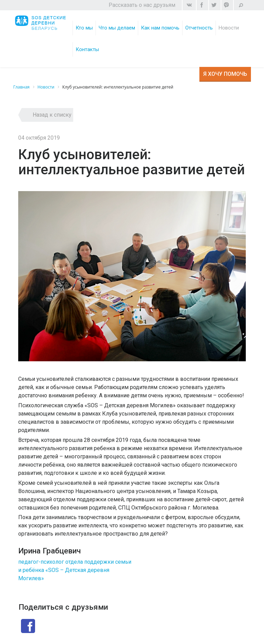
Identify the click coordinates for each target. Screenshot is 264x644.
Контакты (87, 49)
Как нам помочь (160, 28)
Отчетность (199, 28)
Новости (229, 28)
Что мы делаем (117, 28)
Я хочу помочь (225, 74)
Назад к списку (52, 115)
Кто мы (84, 28)
